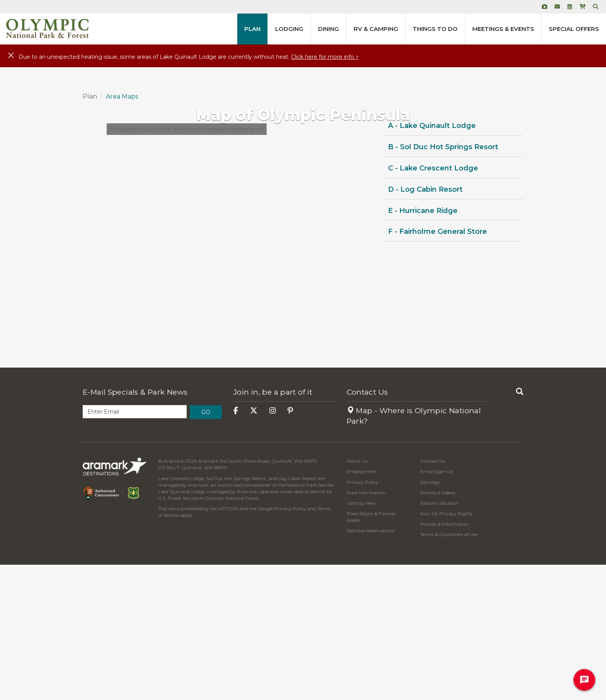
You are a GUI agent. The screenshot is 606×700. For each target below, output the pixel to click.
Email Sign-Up (437, 607)
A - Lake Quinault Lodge (432, 261)
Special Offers (574, 29)
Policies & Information (444, 659)
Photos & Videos (438, 628)
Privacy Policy (290, 644)
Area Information (366, 628)
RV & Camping (376, 29)
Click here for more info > (325, 57)
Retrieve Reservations (370, 666)
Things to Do (435, 29)
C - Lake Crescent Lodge (433, 303)
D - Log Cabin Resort (425, 324)
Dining (329, 29)
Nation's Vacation (439, 638)
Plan (252, 29)
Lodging (289, 29)
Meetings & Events (503, 29)
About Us (357, 596)
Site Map (430, 617)
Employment (362, 607)
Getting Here (361, 638)
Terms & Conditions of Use (449, 670)
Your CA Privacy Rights (446, 648)
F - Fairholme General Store (437, 367)
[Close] (11, 56)
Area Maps (122, 231)
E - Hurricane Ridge (423, 346)
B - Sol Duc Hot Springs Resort (443, 282)
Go (206, 547)
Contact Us (367, 527)
